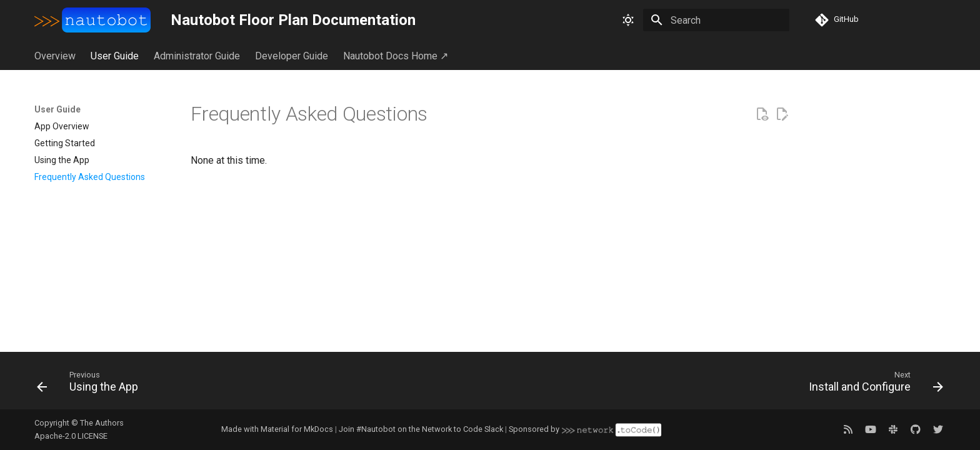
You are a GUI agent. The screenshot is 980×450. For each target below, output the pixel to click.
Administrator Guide (197, 56)
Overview (55, 56)
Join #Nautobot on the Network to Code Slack (421, 429)
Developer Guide (292, 56)
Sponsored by (585, 430)
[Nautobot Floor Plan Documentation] (92, 20)
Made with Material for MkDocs (277, 429)
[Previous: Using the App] (92, 384)
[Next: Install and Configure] (871, 384)
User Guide (115, 56)
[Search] (716, 20)
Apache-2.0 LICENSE (71, 436)
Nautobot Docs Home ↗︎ (396, 56)
